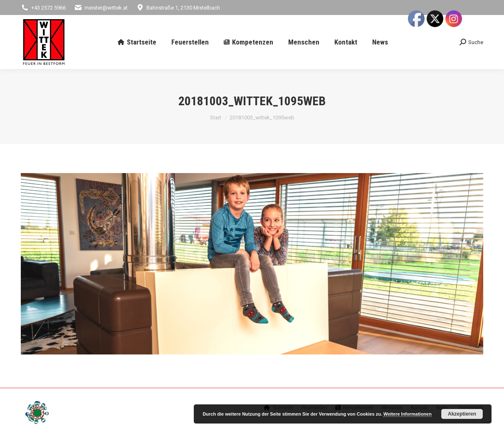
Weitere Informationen (408, 414)
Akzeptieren (462, 414)
